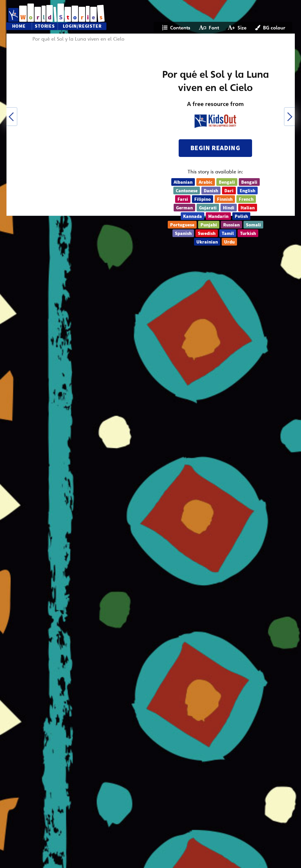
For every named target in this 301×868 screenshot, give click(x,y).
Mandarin (218, 216)
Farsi (183, 199)
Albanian (183, 182)
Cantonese (187, 191)
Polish (241, 216)
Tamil (228, 233)
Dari (229, 191)
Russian (231, 225)
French (246, 199)
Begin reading (215, 148)
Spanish (183, 233)
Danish (211, 191)
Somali (253, 225)
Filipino (203, 199)
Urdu (229, 242)
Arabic (206, 182)
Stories (45, 26)
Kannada (193, 216)
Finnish (225, 199)
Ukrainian (207, 242)
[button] (12, 117)
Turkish (248, 233)
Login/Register (82, 26)
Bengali (227, 182)
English (247, 191)
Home (19, 26)
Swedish (207, 233)
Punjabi (209, 225)
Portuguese (182, 225)
